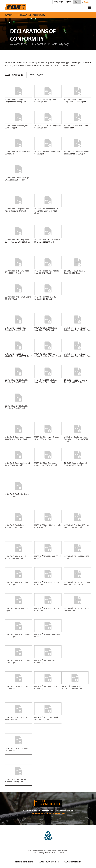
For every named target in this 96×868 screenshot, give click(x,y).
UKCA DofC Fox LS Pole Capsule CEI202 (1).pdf (48, 526)
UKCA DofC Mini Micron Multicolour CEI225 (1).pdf (72, 687)
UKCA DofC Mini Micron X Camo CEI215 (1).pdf (18, 635)
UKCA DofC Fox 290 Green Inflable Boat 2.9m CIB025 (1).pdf (78, 329)
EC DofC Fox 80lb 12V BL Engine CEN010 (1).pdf (18, 298)
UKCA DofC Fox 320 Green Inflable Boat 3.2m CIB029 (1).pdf (48, 355)
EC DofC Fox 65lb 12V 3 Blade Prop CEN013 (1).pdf (76, 272)
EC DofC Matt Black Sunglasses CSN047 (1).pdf (18, 127)
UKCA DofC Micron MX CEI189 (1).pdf (76, 557)
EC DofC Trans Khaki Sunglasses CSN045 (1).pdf (48, 127)
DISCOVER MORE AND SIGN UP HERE (48, 813)
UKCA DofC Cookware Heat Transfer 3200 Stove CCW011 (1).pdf (76, 439)
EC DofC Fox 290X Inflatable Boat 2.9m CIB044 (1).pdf (46, 381)
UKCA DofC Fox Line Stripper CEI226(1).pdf (16, 749)
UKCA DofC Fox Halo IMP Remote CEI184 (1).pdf (15, 526)
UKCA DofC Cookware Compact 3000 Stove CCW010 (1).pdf (18, 438)
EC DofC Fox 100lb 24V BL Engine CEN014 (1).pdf (45, 298)
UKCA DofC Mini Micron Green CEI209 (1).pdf (76, 609)
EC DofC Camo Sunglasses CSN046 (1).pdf (45, 101)
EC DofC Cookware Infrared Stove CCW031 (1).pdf (75, 464)
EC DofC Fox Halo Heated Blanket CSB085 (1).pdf (15, 780)
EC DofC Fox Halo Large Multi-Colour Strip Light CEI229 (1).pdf (18, 241)
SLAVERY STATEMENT (72, 862)
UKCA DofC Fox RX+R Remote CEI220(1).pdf (17, 687)
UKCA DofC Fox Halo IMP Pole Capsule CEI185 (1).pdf (77, 526)
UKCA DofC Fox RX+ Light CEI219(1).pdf (45, 661)
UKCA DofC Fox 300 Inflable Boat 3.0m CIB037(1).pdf (46, 329)
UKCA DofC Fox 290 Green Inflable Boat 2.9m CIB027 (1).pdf (18, 355)
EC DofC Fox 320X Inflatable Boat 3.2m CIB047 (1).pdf (16, 381)
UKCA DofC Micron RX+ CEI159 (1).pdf (17, 609)
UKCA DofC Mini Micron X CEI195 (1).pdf (48, 557)
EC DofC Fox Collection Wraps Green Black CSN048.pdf (17, 179)
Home (77, 2)
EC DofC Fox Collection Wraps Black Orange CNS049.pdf (76, 153)
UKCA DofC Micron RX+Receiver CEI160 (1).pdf (47, 609)
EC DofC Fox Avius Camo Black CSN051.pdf (47, 153)
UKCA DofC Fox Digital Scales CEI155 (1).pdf (17, 495)
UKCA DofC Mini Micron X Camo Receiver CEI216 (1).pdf (77, 583)
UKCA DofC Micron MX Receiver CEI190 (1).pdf (47, 583)
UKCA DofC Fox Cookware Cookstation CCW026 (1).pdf (46, 464)
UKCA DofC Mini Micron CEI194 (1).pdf (47, 635)
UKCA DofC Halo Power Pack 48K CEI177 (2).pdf (17, 718)
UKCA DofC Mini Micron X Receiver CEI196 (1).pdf (15, 557)
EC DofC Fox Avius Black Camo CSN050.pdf (17, 153)
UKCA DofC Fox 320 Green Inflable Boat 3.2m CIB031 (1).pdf (78, 355)
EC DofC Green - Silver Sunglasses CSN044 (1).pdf (75, 101)
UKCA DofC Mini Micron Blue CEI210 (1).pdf (16, 583)
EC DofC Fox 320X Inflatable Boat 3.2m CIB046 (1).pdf (76, 381)
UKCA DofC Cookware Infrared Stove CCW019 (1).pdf (17, 464)
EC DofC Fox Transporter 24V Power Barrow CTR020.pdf (17, 210)
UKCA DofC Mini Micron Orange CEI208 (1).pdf (18, 661)
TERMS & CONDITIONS (24, 862)
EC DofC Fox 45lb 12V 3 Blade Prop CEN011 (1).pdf (17, 272)
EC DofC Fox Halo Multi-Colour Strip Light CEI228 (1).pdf (47, 241)
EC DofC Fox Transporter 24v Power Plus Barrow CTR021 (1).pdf (46, 211)
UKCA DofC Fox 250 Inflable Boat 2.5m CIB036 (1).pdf (16, 329)
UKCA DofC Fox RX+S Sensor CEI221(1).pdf (46, 687)
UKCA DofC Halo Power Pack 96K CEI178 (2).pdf (46, 718)
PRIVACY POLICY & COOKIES (48, 862)
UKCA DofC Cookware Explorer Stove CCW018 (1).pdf (47, 438)
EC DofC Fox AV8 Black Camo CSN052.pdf (76, 127)
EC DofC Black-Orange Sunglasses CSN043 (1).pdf (16, 101)
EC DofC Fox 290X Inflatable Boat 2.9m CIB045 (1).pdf (16, 407)
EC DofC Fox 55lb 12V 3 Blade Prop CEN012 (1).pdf (47, 272)
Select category (14, 75)
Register (88, 2)
